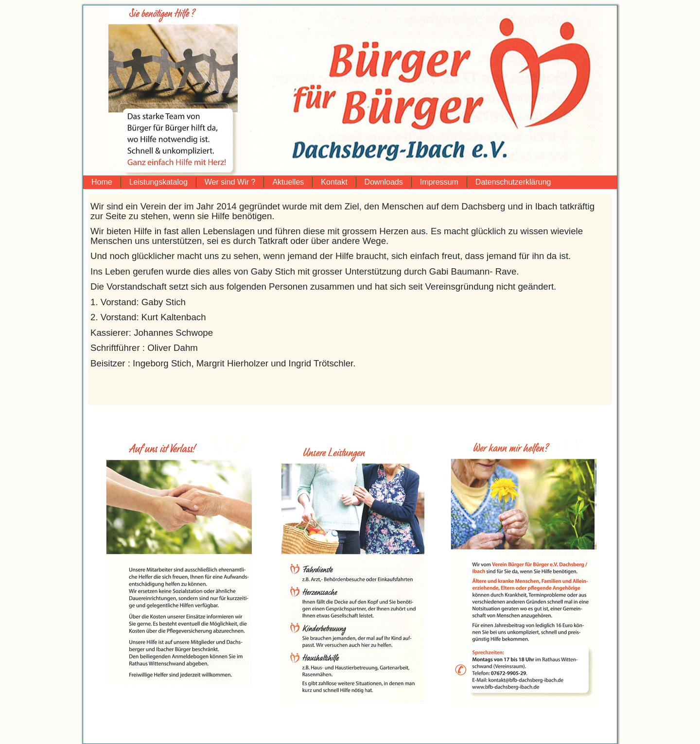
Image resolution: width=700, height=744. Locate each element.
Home (102, 182)
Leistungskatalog (158, 182)
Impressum (439, 182)
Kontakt (334, 182)
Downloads (384, 182)
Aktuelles (288, 182)
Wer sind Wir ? (230, 182)
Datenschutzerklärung (513, 182)
